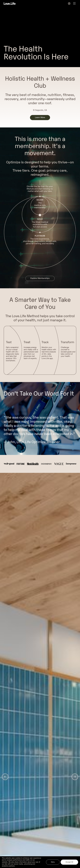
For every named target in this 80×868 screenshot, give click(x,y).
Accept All (69, 862)
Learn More (40, 118)
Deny (53, 862)
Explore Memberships (40, 278)
